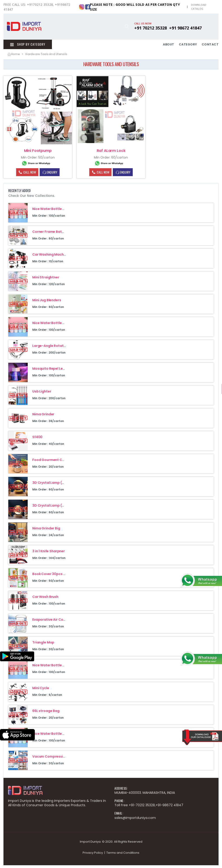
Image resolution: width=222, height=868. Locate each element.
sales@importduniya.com (135, 821)
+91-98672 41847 (169, 808)
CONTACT (210, 46)
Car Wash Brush (45, 599)
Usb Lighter (42, 394)
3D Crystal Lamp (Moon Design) (59, 508)
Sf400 (37, 440)
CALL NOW (27, 175)
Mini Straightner (46, 280)
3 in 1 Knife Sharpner (49, 554)
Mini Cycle (41, 691)
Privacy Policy (93, 855)
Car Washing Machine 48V (54, 257)
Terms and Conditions (123, 855)
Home (13, 57)
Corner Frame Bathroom (53, 234)
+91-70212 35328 (142, 808)
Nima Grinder (43, 417)
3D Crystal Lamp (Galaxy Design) (60, 485)
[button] (127, 26)
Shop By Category (25, 46)
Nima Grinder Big (46, 531)
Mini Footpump (38, 153)
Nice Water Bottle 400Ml (53, 212)
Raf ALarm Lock (111, 153)
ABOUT (169, 46)
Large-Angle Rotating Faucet (57, 348)
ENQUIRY (50, 175)
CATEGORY (188, 46)
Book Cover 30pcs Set (51, 577)
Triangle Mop (43, 645)
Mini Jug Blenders (47, 303)
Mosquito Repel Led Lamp (54, 371)
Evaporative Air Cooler (51, 622)
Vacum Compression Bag (53, 759)
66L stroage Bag (46, 714)
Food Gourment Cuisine (52, 463)
